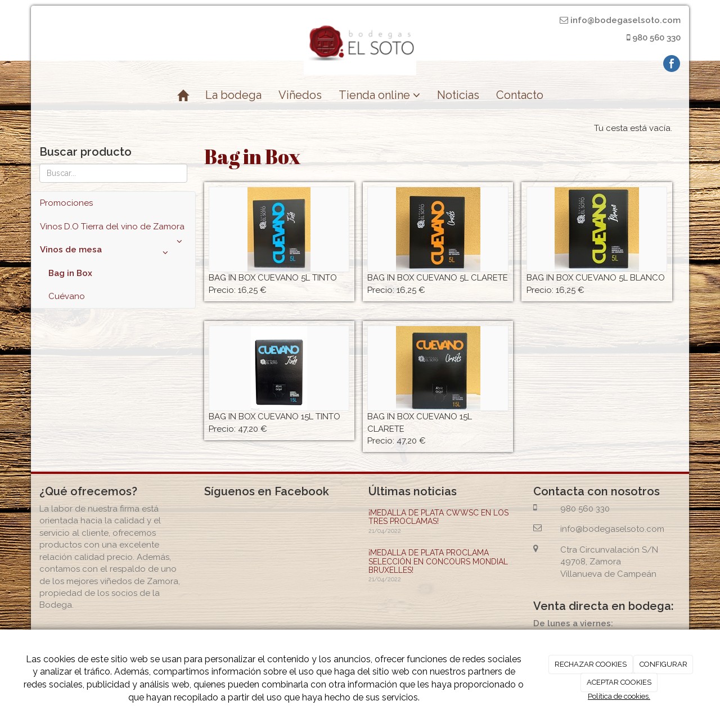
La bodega (233, 95)
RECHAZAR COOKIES (591, 664)
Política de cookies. (619, 696)
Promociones (66, 203)
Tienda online (379, 95)
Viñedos (300, 95)
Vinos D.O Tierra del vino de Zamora (113, 230)
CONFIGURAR (663, 664)
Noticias (458, 95)
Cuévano (67, 296)
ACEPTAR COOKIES (619, 682)
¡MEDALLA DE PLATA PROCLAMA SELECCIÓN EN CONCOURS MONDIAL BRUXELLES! (438, 561)
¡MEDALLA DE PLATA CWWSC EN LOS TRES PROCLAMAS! (438, 517)
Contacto (520, 95)
